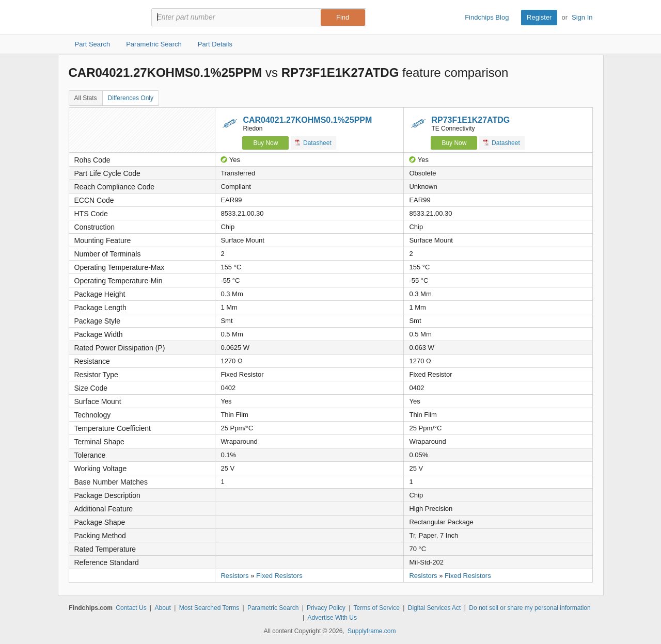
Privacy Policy (326, 608)
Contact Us (131, 608)
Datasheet (313, 143)
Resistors (234, 576)
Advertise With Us (332, 618)
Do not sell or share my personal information (530, 608)
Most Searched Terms (209, 608)
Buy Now (265, 143)
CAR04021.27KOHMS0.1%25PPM (307, 120)
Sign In (582, 17)
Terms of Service (377, 608)
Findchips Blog (487, 17)
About (162, 608)
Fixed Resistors (279, 576)
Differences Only (131, 98)
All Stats (86, 98)
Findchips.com (102, 18)
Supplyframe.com (372, 631)
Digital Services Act (435, 608)
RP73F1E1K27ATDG (470, 120)
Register (539, 17)
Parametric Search (273, 608)
